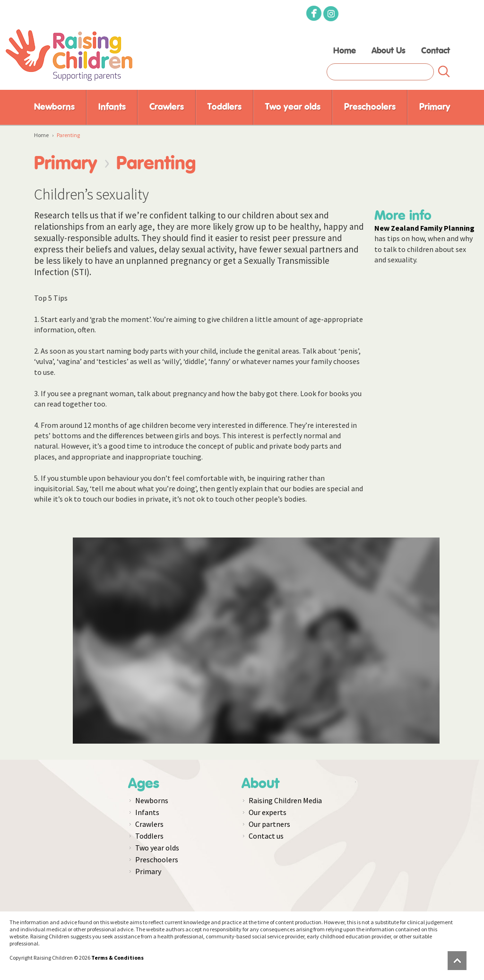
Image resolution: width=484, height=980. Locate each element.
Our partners (269, 824)
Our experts (268, 812)
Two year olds (293, 107)
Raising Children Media (285, 800)
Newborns (54, 107)
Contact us (266, 836)
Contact (436, 51)
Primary (435, 107)
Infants (112, 107)
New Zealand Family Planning (424, 228)
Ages (144, 784)
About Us (389, 51)
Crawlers (167, 107)
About (260, 784)
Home (345, 51)
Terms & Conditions (117, 958)
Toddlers (225, 107)
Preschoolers (370, 107)
